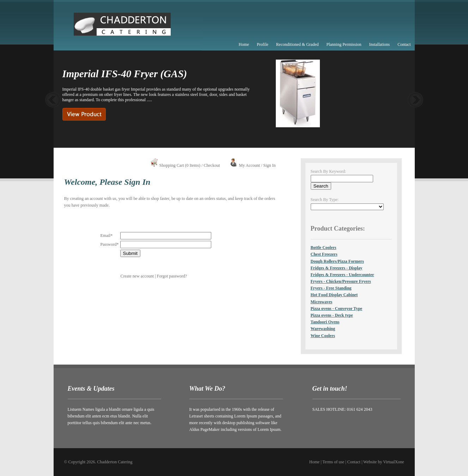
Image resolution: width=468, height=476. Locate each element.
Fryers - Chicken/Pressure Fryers (341, 281)
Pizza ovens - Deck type (332, 315)
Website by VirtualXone (384, 462)
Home (244, 44)
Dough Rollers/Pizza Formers (337, 261)
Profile (263, 44)
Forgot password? (172, 276)
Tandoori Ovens (325, 322)
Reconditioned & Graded (297, 44)
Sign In (269, 165)
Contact (404, 44)
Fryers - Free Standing (331, 288)
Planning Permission (344, 44)
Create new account (137, 276)
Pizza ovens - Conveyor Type (337, 309)
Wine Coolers (323, 336)
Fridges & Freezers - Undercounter (342, 275)
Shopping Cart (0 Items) (180, 165)
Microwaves (322, 302)
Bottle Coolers (324, 248)
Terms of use (333, 462)
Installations (380, 44)
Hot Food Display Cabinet (334, 295)
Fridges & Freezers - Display (337, 268)
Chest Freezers (324, 254)
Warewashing (323, 329)
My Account (249, 165)
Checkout (212, 165)
